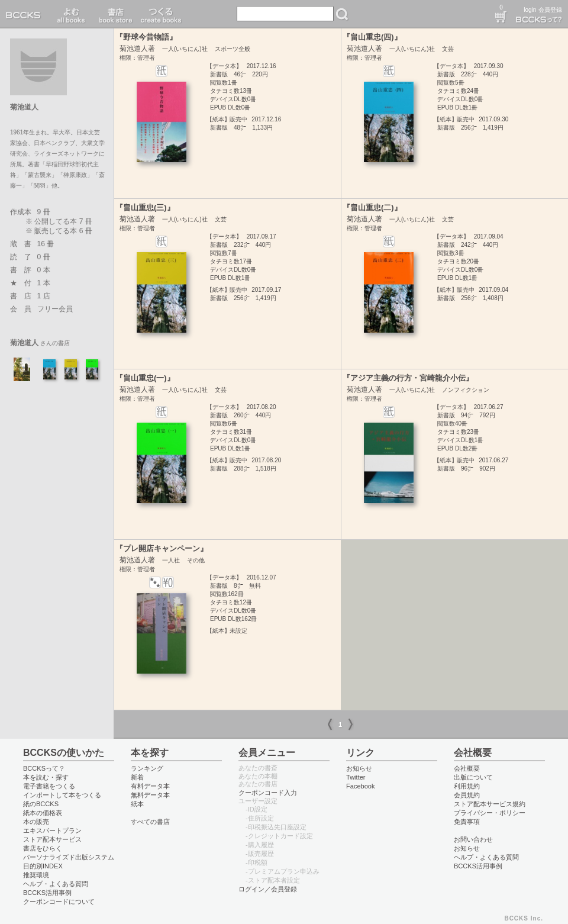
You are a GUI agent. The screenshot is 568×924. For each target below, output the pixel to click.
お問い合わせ (473, 839)
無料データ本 (150, 795)
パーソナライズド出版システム (69, 857)
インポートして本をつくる (62, 795)
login (530, 10)
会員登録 (550, 10)
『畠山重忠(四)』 (372, 37)
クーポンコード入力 (268, 793)
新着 (137, 777)
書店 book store (114, 14)
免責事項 (467, 822)
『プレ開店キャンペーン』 (162, 548)
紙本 (137, 804)
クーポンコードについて (59, 902)
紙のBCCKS (41, 804)
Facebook (361, 786)
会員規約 (467, 795)
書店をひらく (43, 848)
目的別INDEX (43, 866)
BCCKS (25, 14)
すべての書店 (150, 822)
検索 (342, 14)
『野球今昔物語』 (146, 37)
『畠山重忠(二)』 (372, 207)
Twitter (356, 777)
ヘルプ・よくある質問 (56, 884)
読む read (71, 14)
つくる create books (161, 14)
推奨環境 (36, 875)
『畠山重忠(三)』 (145, 207)
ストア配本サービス (52, 839)
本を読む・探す (46, 777)
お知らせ (359, 768)
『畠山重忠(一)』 (145, 378)
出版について (473, 777)
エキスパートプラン (52, 830)
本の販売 (36, 822)
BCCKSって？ (44, 768)
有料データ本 (150, 786)
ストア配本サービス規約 (490, 804)
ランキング (147, 768)
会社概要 (467, 768)
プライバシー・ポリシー (490, 813)
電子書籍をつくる (49, 786)
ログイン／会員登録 (268, 889)
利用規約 (467, 786)
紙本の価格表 (43, 813)
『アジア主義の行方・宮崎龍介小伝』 (408, 378)
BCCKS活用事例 (47, 893)
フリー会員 (55, 309)
